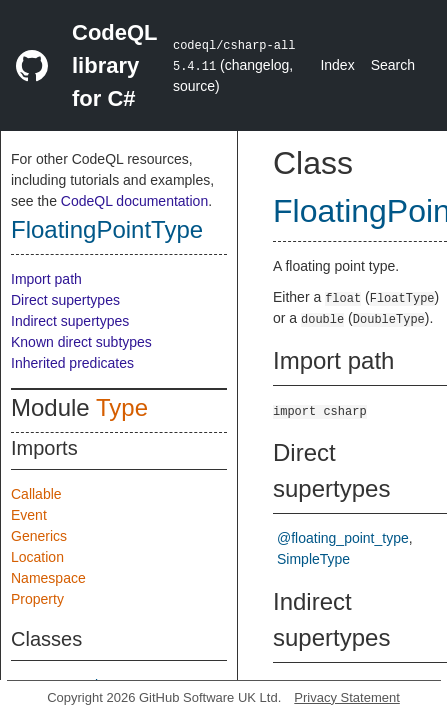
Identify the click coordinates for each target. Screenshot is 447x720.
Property (37, 599)
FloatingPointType (107, 229)
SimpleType (313, 559)
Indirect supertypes (70, 321)
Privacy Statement (347, 697)
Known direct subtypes (81, 342)
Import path (46, 279)
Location (37, 557)
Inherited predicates (72, 363)
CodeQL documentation (134, 201)
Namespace (48, 578)
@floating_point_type (343, 538)
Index (337, 65)
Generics (39, 536)
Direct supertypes (65, 300)
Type (122, 407)
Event (29, 515)
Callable (36, 494)
